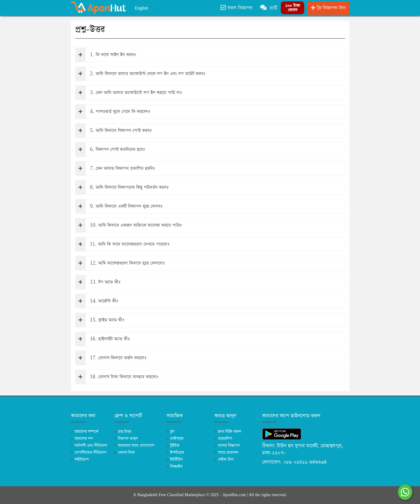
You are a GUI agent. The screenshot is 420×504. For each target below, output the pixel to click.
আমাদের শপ (82, 439)
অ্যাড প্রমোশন (226, 453)
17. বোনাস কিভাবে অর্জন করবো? (111, 358)
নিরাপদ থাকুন (126, 439)
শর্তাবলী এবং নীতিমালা (89, 446)
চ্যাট (269, 8)
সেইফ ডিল (224, 460)
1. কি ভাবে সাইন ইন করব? (106, 55)
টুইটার (173, 446)
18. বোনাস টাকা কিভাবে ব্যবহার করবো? (117, 377)
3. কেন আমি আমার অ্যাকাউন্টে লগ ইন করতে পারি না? (129, 93)
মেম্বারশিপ (223, 439)
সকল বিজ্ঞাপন (237, 8)
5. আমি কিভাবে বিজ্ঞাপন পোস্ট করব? (114, 131)
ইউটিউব (175, 460)
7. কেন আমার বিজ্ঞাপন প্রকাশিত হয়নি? (115, 168)
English (142, 8)
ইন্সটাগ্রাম (175, 453)
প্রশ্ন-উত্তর (123, 432)
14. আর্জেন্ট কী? (97, 301)
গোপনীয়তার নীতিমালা (89, 453)
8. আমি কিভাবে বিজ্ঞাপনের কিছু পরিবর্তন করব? (122, 187)
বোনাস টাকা (125, 453)
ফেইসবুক (175, 439)
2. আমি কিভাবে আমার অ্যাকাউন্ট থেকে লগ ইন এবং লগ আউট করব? (140, 74)
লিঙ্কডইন (175, 467)
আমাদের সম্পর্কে (85, 432)
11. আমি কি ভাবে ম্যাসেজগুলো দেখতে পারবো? (123, 244)
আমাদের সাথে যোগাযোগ (134, 446)
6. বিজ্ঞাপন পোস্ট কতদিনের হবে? (110, 150)
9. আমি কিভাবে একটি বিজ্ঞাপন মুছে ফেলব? (119, 206)
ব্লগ (170, 432)
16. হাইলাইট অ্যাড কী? (103, 339)
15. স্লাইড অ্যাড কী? (100, 320)
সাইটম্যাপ (80, 460)
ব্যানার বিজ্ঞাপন (227, 446)
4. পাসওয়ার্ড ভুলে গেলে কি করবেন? (113, 112)
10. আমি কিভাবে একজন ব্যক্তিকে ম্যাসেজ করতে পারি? (129, 225)
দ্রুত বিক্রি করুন (228, 432)
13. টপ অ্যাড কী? (98, 282)
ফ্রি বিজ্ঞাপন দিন (328, 8)
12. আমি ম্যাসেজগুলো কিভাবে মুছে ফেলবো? (120, 263)
